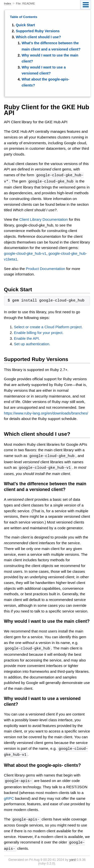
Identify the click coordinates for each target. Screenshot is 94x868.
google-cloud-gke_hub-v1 (25, 253)
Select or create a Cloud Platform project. (48, 326)
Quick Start (25, 25)
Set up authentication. (32, 343)
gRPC (9, 796)
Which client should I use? (38, 37)
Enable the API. (27, 338)
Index (8, 3)
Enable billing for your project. (39, 332)
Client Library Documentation (43, 219)
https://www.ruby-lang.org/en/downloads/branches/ (46, 413)
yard (72, 857)
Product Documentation (45, 268)
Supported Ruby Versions (38, 31)
